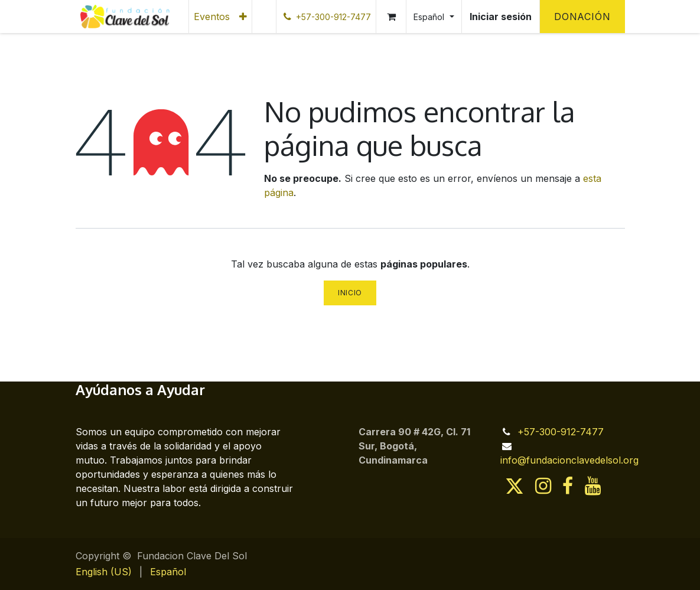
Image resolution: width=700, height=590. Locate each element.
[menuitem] (212, 17)
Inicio (350, 293)
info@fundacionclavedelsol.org (569, 460)
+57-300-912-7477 (561, 432)
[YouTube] (593, 486)
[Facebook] (568, 486)
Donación (582, 17)
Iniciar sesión (501, 17)
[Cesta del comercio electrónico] (391, 17)
